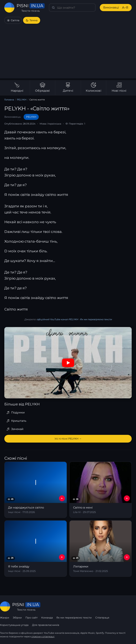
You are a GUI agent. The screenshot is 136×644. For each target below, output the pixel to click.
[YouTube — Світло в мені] (127, 498)
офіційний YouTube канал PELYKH (57, 319)
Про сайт (32, 618)
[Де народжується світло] (36, 490)
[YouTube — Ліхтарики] (127, 557)
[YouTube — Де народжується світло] (62, 498)
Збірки (17, 618)
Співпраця (102, 618)
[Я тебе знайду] (36, 548)
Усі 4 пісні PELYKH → (68, 439)
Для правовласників (46, 625)
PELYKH (22, 100)
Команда (47, 618)
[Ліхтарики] (101, 548)
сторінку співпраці (43, 636)
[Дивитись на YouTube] (68, 363)
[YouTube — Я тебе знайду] (62, 557)
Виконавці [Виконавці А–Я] (116, 8)
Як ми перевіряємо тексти (96, 319)
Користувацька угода (14, 625)
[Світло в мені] (101, 490)
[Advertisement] (68, 53)
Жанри (5, 618)
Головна (9, 100)
